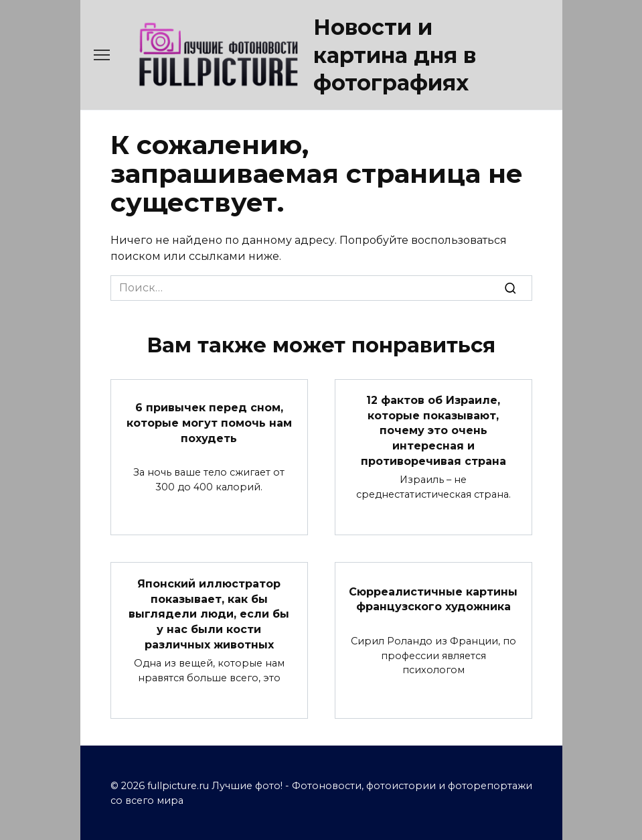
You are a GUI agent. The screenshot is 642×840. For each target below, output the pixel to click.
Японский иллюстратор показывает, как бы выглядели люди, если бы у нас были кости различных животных (209, 613)
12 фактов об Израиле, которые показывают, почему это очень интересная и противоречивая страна (433, 430)
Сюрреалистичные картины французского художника (433, 597)
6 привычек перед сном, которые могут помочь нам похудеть (209, 423)
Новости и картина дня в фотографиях (395, 55)
